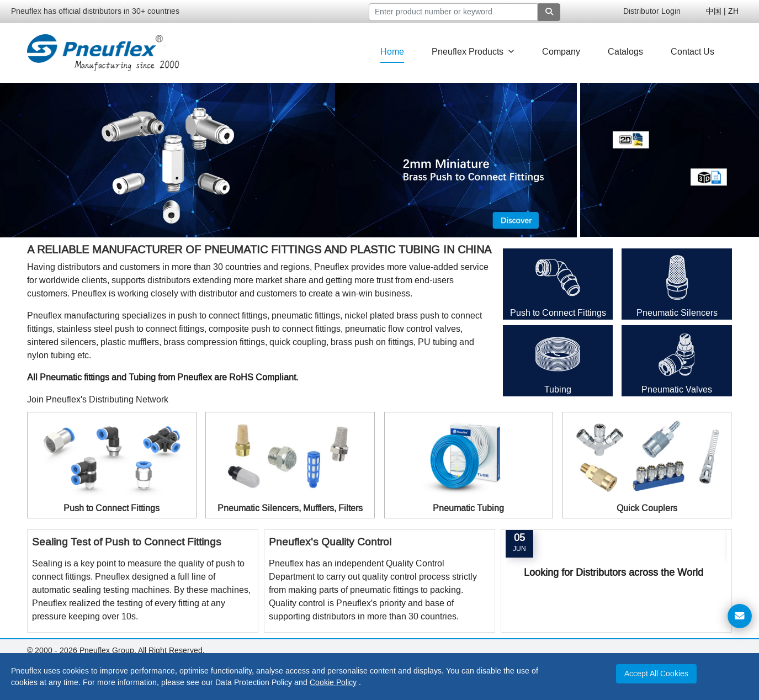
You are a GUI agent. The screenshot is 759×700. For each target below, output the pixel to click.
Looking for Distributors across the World (614, 572)
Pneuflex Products (473, 52)
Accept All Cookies (656, 674)
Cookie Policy (333, 683)
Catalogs (625, 52)
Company (561, 52)
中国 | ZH (722, 11)
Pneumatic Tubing (468, 508)
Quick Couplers (647, 508)
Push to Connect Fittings (558, 313)
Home (392, 52)
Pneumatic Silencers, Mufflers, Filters (290, 508)
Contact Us (692, 52)
